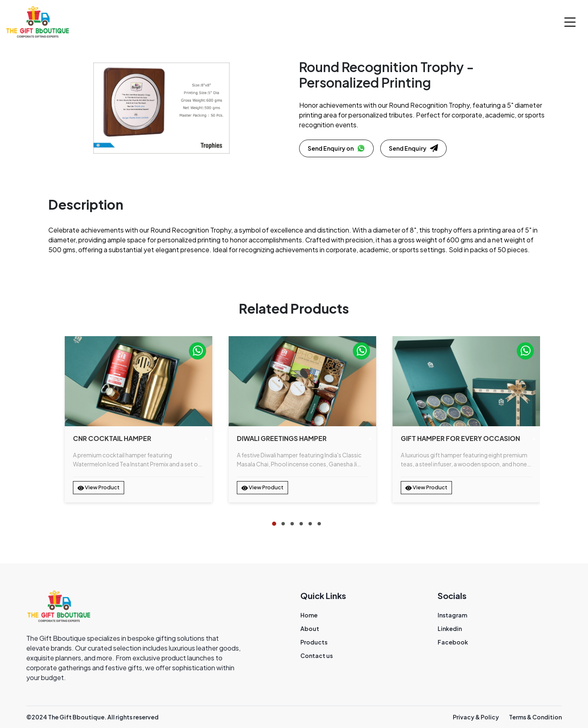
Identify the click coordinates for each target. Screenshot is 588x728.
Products (314, 642)
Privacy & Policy (476, 717)
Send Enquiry (413, 148)
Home (309, 615)
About (310, 629)
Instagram (452, 615)
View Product (99, 488)
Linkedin (450, 629)
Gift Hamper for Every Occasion (460, 438)
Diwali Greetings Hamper (282, 438)
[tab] (274, 524)
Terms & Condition (535, 717)
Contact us (317, 656)
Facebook (453, 642)
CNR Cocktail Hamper (112, 438)
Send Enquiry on (336, 148)
